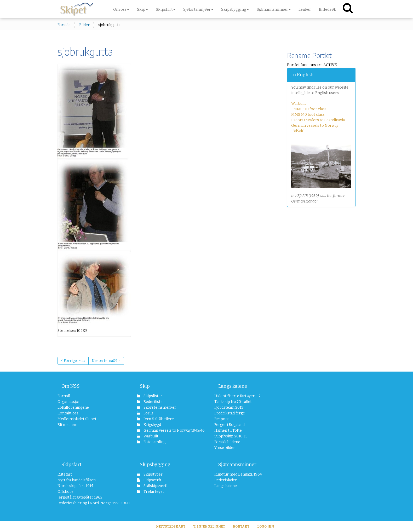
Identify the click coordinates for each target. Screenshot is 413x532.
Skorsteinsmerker (159, 407)
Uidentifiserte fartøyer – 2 (237, 396)
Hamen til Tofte (228, 430)
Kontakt (241, 527)
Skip (145, 386)
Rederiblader (226, 480)
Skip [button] (142, 9)
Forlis (148, 413)
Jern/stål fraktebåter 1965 (80, 497)
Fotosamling (154, 442)
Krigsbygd (152, 425)
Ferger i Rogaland (230, 425)
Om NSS (71, 386)
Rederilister (154, 402)
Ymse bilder (225, 448)
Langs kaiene (233, 386)
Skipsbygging (155, 465)
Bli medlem (67, 425)
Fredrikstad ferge (230, 413)
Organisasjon (69, 402)
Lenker (305, 9)
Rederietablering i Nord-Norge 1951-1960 (89, 503)
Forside (64, 25)
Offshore (65, 492)
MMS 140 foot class (308, 115)
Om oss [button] (121, 9)
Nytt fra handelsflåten (77, 480)
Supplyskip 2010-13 (231, 436)
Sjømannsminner (237, 465)
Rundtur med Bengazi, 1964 (238, 474)
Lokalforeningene (73, 407)
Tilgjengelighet (209, 527)
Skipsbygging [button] (235, 9)
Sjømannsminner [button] (274, 9)
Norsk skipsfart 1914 (75, 486)
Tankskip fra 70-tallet (233, 402)
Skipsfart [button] (166, 9)
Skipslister (153, 396)
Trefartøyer (154, 492)
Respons (222, 419)
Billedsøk (328, 9)
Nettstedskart (171, 527)
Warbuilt (299, 104)
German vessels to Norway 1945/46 (171, 430)
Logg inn (266, 527)
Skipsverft (152, 480)
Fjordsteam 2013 (229, 407)
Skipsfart (71, 465)
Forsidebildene (227, 442)
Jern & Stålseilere (158, 419)
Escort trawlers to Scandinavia (318, 120)
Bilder (84, 25)
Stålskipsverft (155, 486)
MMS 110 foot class (310, 109)
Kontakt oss (68, 413)
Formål (64, 396)
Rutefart (65, 474)
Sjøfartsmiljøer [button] (198, 9)
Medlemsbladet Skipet (77, 419)
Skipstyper (153, 474)
